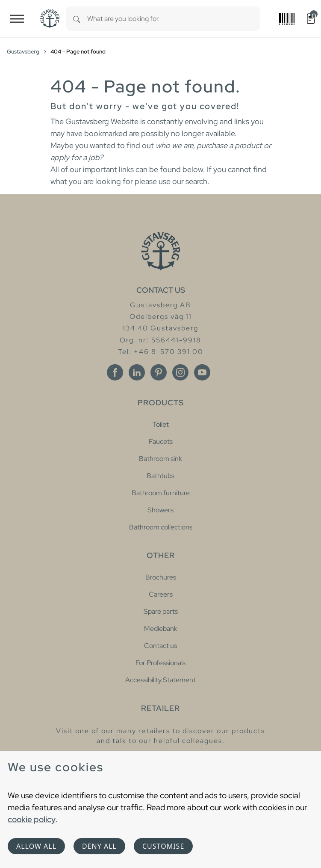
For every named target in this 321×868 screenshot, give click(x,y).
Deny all (99, 846)
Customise (163, 846)
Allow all (36, 846)
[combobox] (174, 19)
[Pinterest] (159, 372)
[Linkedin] (137, 372)
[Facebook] (115, 372)
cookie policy (32, 819)
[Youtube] (202, 372)
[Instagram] (180, 372)
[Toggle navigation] (17, 19)
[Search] (77, 19)
